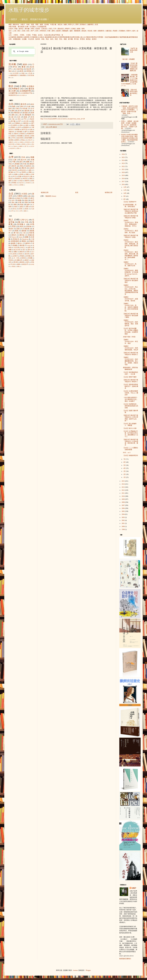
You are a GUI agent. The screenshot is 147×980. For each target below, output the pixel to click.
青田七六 (71, 25)
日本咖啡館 (34, 37)
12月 (125, 187)
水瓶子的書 (12, 27)
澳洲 (31, 179)
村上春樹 (13, 254)
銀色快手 (25, 264)
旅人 (82, 37)
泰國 (16, 174)
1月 (125, 477)
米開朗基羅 (17, 39)
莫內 (52, 39)
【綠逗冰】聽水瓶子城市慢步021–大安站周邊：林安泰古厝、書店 (131, 442)
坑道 (53, 37)
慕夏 (65, 39)
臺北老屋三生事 (23, 27)
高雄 (26, 200)
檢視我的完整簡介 (125, 959)
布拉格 (90, 31)
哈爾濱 (21, 146)
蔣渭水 (11, 229)
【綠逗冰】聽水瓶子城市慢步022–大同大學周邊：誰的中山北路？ (131, 418)
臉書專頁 (91, 25)
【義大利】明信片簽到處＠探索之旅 (134, 92)
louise (21, 237)
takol (33, 252)
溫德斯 (13, 243)
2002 (123, 520)
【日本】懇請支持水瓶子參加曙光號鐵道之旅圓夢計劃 (134, 67)
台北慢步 (33, 27)
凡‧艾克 (16, 258)
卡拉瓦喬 (31, 39)
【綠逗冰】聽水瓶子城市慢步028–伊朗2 (130, 217)
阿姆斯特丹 (31, 134)
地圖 (65, 25)
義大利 (24, 160)
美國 (32, 157)
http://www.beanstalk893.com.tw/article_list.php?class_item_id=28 (63, 119)
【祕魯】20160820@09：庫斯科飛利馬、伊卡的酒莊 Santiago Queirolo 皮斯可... (131, 272)
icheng (29, 246)
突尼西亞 (28, 183)
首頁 (97, 25)
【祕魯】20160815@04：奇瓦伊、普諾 (130, 341)
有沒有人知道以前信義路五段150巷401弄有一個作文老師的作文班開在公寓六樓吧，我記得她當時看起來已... (129, 138)
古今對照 (16, 73)
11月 (125, 190)
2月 (125, 474)
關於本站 (16, 25)
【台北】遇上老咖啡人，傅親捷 (130, 425)
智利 (83, 29)
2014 (123, 484)
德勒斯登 (101, 31)
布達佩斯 (19, 132)
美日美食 (31, 75)
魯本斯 (38, 39)
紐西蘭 (21, 185)
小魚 (26, 222)
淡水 (13, 202)
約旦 (20, 127)
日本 (23, 157)
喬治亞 (11, 179)
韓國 (27, 174)
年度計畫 (53, 25)
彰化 (15, 209)
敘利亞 (21, 29)
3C (16, 71)
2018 (123, 179)
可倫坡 (15, 146)
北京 (10, 31)
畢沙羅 (16, 262)
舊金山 (23, 140)
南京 (16, 142)
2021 (123, 169)
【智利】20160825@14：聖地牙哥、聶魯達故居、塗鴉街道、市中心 (131, 223)
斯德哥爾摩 (29, 138)
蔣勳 (18, 266)
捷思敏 (24, 231)
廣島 (13, 115)
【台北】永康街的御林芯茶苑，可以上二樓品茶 (131, 393)
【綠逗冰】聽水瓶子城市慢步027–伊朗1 (130, 236)
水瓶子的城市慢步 (29, 10)
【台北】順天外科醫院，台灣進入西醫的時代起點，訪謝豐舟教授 (131, 331)
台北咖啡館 (12, 37)
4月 (125, 468)
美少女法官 (17, 250)
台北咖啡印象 (13, 93)
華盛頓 (18, 144)
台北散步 (41, 37)
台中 (32, 109)
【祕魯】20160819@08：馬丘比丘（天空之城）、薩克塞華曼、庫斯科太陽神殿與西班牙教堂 (131, 290)
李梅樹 (22, 256)
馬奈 (47, 39)
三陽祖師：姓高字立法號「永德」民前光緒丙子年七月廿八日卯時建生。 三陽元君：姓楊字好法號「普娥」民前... (130, 110)
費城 (33, 125)
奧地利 (32, 164)
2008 (123, 502)
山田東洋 (15, 256)
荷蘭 (20, 177)
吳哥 (37, 31)
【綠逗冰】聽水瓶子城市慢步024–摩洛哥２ (131, 354)
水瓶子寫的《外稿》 (130, 337)
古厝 (59, 37)
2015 (123, 481)
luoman (75, 970)
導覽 (37, 25)
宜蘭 (10, 198)
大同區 (22, 35)
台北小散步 (22, 95)
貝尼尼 (20, 254)
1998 (123, 529)
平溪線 (34, 35)
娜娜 (27, 237)
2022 (123, 166)
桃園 (20, 200)
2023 (123, 163)
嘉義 (21, 207)
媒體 (41, 25)
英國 (32, 160)
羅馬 (53, 31)
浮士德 (13, 264)
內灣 (21, 211)
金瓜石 (40, 35)
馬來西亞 (18, 179)
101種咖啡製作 (13, 75)
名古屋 (26, 121)
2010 (123, 496)
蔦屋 (23, 73)
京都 (23, 31)
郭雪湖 (82, 39)
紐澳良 (17, 140)
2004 (123, 514)
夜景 (22, 71)
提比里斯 (20, 138)
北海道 (73, 29)
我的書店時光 (13, 95)
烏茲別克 (21, 183)
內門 (12, 211)
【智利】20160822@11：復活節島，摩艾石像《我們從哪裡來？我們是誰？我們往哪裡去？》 (131, 255)
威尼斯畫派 (132, 37)
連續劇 (113, 37)
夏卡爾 (70, 39)
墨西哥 (27, 181)
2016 (123, 184)
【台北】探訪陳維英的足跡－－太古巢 (130, 373)
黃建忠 (32, 241)
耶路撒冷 (26, 127)
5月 (125, 465)
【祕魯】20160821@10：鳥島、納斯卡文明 (130, 264)
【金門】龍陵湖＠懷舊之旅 (134, 50)
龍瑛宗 (94, 39)
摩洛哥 (67, 29)
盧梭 (19, 264)
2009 (123, 499)
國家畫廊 (77, 31)
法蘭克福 (108, 31)
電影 (102, 37)
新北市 (23, 104)
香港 (19, 119)
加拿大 (16, 181)
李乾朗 (11, 260)
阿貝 (22, 227)
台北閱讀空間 (42, 27)
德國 (28, 162)
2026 (123, 154)
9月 (125, 196)
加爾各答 (11, 142)
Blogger (88, 970)
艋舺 (28, 205)
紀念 (32, 67)
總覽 (10, 25)
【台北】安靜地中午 (130, 202)
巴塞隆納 (122, 31)
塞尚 (28, 262)
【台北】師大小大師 (130, 428)
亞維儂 (13, 136)
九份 (45, 35)
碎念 (15, 67)
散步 (11, 86)
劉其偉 (24, 258)
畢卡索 (76, 39)
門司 (25, 119)
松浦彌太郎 (19, 260)
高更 (56, 39)
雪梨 (18, 148)
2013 (123, 487)
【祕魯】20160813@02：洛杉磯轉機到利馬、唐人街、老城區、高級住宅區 (131, 361)
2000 (123, 526)
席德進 (13, 266)
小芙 (24, 233)
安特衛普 (27, 142)
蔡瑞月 (14, 235)
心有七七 (24, 220)
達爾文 (16, 252)
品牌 (73, 37)
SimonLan (25, 239)
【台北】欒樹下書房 (130, 377)
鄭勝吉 (24, 241)
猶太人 (20, 243)
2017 (123, 182)
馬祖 (59, 35)
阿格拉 (13, 127)
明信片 (96, 37)
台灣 (51, 127)
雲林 (21, 125)
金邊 (31, 130)
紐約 (134, 31)
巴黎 (49, 31)
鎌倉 (26, 117)
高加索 (38, 29)
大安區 (28, 35)
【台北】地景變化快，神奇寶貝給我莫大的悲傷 (131, 406)
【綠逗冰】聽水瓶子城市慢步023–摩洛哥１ (131, 381)
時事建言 (16, 89)
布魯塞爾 (20, 136)
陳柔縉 (22, 262)
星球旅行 (83, 25)
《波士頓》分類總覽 (128, 59)
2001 (123, 523)
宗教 (92, 37)
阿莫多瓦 (16, 239)
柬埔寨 (17, 164)
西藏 (21, 174)
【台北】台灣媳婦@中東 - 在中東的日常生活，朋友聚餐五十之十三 (131, 434)
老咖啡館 (20, 37)
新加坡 (27, 136)
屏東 (15, 205)
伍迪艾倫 (108, 37)
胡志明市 (13, 148)
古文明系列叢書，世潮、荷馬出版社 (130, 206)
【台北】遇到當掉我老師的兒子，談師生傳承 (131, 386)
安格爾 (30, 258)
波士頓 (11, 117)
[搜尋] (23, 51)
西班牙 (14, 166)
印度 (50, 29)
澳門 (33, 123)
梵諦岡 (24, 172)
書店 (69, 37)
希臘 (17, 168)
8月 (125, 199)
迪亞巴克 (24, 130)
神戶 (32, 31)
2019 (123, 175)
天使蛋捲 (26, 229)
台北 (10, 35)
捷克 (21, 162)
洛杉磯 (11, 140)
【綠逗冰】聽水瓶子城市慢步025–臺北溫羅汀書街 (131, 316)
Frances (14, 237)
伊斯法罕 (30, 140)
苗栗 (27, 207)
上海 (14, 31)
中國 (14, 162)
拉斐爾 (24, 39)
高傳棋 (15, 245)
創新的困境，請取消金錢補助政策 (130, 368)
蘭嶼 (25, 211)
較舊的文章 (109, 193)
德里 (27, 125)
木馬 (32, 224)
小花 (33, 239)
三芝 (17, 211)
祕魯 (79, 29)
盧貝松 (28, 243)
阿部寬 (32, 233)
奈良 (28, 31)
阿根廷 (14, 183)
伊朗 (32, 29)
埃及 (21, 181)
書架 (24, 67)
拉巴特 (32, 146)
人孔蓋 (30, 73)
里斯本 (129, 31)
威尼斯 (58, 31)
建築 (25, 64)
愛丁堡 (27, 146)
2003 (123, 517)
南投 (16, 207)
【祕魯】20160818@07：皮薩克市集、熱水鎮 (130, 299)
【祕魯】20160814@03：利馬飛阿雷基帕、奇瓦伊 (131, 348)
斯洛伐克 (61, 29)
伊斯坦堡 (43, 31)
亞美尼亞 (44, 29)
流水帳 (47, 25)
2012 (123, 490)
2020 (123, 172)
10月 (125, 193)
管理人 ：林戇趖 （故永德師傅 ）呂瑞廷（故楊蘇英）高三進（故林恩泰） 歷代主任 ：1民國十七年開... (130, 125)
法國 (15, 160)
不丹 (55, 29)
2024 (123, 160)
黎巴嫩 (27, 29)
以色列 (11, 29)
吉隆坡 (21, 142)
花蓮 (26, 202)
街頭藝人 (78, 37)
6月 (125, 462)
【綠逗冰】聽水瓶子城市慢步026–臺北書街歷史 (131, 281)
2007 (123, 505)
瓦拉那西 (14, 125)
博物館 (124, 37)
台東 (52, 35)
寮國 (30, 172)
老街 (56, 37)
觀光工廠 (119, 37)
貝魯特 (16, 134)
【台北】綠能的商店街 (130, 455)
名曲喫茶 (26, 37)
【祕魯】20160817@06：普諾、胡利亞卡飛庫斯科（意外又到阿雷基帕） (131, 307)
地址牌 (29, 69)
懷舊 (63, 37)
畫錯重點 (23, 75)
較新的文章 (45, 193)
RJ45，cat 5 (127, 453)
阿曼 (16, 29)
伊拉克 (16, 185)
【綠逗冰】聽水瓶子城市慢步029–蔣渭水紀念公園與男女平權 (131, 211)
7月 (125, 459)
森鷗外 (27, 260)
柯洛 (33, 262)
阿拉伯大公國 (28, 177)
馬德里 (115, 31)
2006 (123, 508)
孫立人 (23, 248)
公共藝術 (87, 37)
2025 (123, 157)
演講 (32, 25)
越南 (10, 181)
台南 (49, 35)
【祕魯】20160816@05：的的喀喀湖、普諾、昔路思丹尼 (131, 323)
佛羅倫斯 (65, 31)
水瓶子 (23, 25)
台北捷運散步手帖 (27, 93)
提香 (29, 248)
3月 (125, 471)
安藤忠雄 (31, 235)
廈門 (26, 132)
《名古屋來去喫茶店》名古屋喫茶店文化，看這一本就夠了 (131, 399)
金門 (55, 35)
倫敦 (71, 31)
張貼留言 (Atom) (51, 196)
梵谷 (61, 39)
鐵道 (46, 37)
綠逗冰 (60, 25)
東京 (19, 31)
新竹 (33, 198)
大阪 (13, 119)
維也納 (84, 31)
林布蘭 (28, 256)
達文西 (27, 254)
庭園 (49, 37)
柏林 (95, 31)
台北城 (17, 198)
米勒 (43, 39)
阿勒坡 (22, 134)
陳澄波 (88, 39)
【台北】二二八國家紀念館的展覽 (130, 449)
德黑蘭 (17, 130)
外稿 (28, 25)
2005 (123, 511)
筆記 (10, 71)
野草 (77, 25)
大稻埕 (16, 35)
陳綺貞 (22, 252)
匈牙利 (25, 179)
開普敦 (24, 144)
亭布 (14, 138)
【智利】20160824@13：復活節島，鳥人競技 (130, 231)
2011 (123, 493)
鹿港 (27, 209)
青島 (29, 144)
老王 (24, 250)
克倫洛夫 (11, 132)
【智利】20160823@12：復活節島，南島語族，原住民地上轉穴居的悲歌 (131, 244)
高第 (28, 252)
